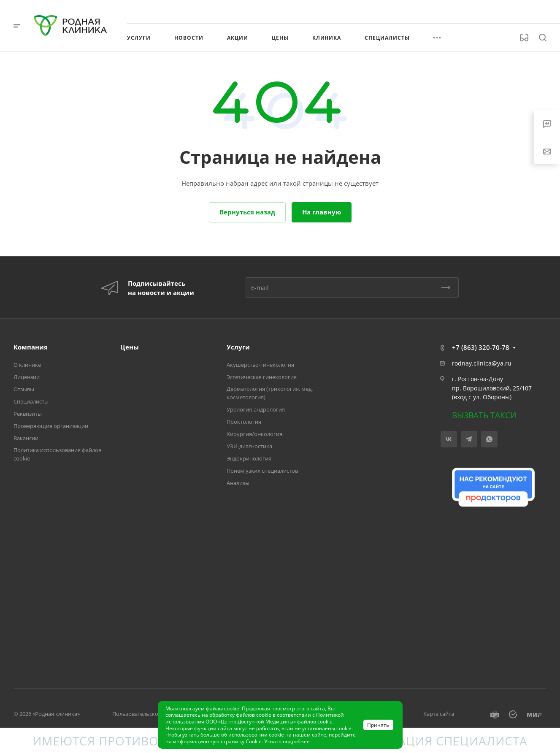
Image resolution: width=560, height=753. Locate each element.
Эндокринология (249, 458)
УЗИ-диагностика (249, 446)
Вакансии (26, 438)
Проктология (244, 422)
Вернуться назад (247, 212)
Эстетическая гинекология (262, 377)
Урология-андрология (256, 409)
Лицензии (27, 377)
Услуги (238, 347)
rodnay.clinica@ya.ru (482, 363)
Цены (130, 347)
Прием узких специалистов (262, 471)
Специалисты (31, 401)
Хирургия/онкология (254, 434)
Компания (31, 347)
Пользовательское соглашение (153, 714)
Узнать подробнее (287, 741)
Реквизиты (28, 414)
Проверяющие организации (51, 426)
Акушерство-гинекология (260, 365)
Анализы (238, 483)
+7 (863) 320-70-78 (481, 347)
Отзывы (24, 389)
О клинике (27, 365)
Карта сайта (439, 714)
